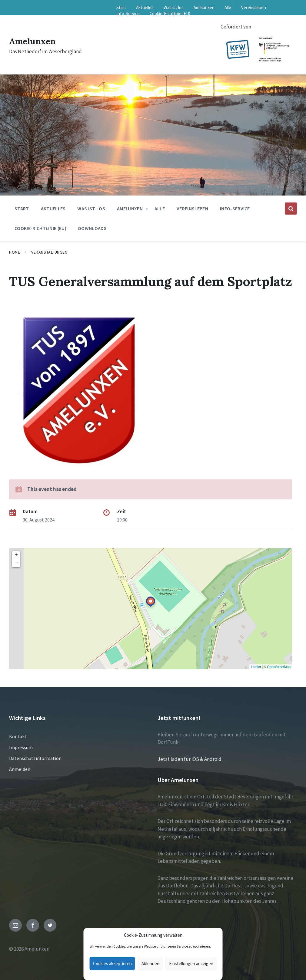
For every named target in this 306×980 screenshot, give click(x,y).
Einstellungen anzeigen (191, 964)
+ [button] (16, 555)
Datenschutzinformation (35, 758)
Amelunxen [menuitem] (204, 7)
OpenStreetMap (279, 667)
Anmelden (20, 769)
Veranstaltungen (49, 252)
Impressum (21, 747)
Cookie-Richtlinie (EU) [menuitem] (170, 13)
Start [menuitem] (121, 7)
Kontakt (18, 736)
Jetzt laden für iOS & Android (190, 759)
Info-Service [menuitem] (128, 13)
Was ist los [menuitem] (174, 7)
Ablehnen (150, 964)
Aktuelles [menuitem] (145, 7)
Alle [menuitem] (228, 7)
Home (15, 252)
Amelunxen (34, 41)
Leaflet (256, 667)
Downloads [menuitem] (92, 228)
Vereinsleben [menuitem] (254, 7)
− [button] (16, 563)
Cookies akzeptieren (112, 964)
